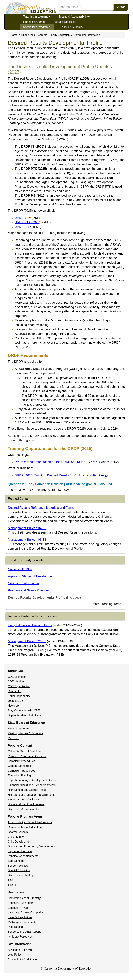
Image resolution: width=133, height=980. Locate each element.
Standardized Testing (21, 875)
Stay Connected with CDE (24, 710)
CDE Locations (17, 677)
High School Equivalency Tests (27, 790)
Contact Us (15, 691)
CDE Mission (16, 682)
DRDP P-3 (28, 227)
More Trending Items (107, 604)
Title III (12, 885)
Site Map (28, 950)
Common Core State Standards (27, 756)
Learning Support (72, 27)
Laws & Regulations (20, 917)
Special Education (19, 870)
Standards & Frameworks (23, 809)
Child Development (19, 842)
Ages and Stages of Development (31, 576)
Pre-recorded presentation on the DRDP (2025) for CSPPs (67, 462)
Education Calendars (21, 903)
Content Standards (19, 766)
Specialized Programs (37, 27)
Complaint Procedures (21, 761)
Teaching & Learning (37, 17)
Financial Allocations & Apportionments (32, 785)
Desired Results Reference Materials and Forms (41, 508)
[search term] (86, 7)
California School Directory (24, 898)
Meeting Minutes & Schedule (25, 733)
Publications (15, 927)
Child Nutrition (16, 837)
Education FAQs (18, 908)
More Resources (22, 937)
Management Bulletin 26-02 (27, 641)
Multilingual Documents (22, 922)
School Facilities (18, 866)
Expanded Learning (20, 851)
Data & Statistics (66, 22)
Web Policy (15, 955)
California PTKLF (20, 569)
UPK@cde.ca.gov (79, 484)
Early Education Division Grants (30, 625)
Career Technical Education (25, 827)
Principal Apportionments (23, 856)
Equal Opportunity (19, 696)
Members (14, 738)
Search (121, 7)
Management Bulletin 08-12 (27, 540)
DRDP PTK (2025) (34, 222)
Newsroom (14, 706)
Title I (11, 880)
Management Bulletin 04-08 (27, 528)
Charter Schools (18, 832)
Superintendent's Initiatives (24, 715)
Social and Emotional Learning (27, 804)
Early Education (60, 35)
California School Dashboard (25, 751)
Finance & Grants (35, 22)
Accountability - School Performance (30, 822)
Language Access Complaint (25, 912)
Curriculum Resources (21, 771)
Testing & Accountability (74, 17)
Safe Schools (16, 861)
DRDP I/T (27, 218)
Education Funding (19, 775)
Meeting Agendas (19, 728)
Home (14, 35)
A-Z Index (14, 950)
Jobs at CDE (16, 701)
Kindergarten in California (23, 799)
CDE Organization (19, 686)
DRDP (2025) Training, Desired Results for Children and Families (61, 475)
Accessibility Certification (23, 959)
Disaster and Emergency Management (31, 846)
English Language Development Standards (34, 780)
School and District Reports (25, 932)
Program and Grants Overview (29, 590)
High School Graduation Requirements (32, 795)
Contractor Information (87, 35)
